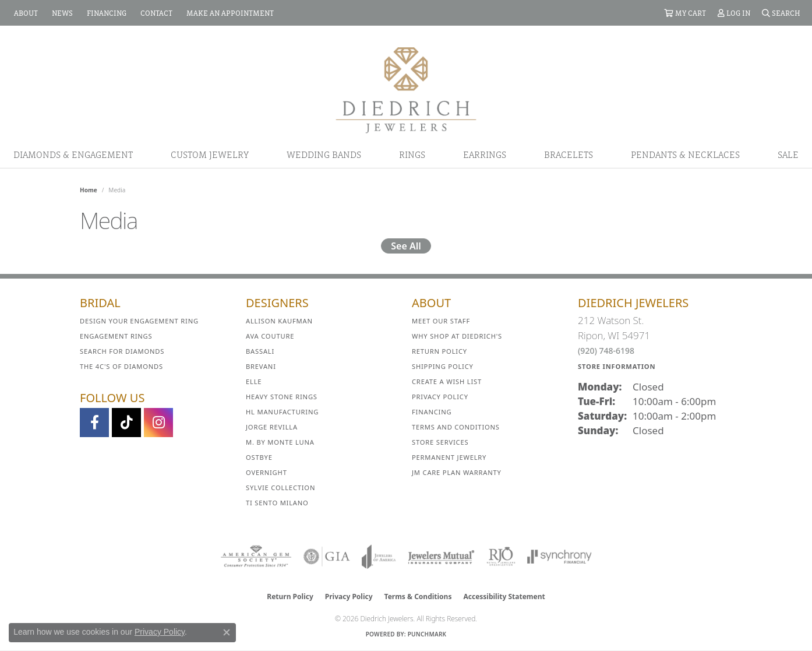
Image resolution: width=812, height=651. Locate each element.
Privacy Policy (440, 397)
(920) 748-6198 (606, 351)
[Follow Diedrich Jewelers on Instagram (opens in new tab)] (158, 423)
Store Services (440, 442)
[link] (25, 13)
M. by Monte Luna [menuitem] (280, 442)
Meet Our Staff (441, 321)
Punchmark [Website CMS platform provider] (427, 634)
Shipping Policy (443, 366)
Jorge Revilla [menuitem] (272, 427)
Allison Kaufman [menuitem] (279, 321)
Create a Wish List (447, 381)
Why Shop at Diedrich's (457, 336)
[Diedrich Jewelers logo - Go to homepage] (406, 89)
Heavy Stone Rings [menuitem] (282, 397)
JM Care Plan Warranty (457, 472)
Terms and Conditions (456, 427)
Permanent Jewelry (449, 457)
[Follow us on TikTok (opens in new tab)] (126, 423)
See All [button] (406, 246)
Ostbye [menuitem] (259, 457)
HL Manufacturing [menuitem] (282, 412)
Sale (788, 154)
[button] (685, 13)
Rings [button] (412, 154)
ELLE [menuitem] (254, 381)
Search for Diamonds (122, 351)
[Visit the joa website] (379, 557)
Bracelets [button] (569, 154)
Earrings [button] (485, 154)
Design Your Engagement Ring (139, 321)
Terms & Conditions (418, 597)
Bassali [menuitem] (260, 351)
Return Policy (439, 351)
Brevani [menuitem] (261, 366)
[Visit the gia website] (327, 557)
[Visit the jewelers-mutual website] (441, 557)
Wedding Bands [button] (324, 154)
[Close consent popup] (227, 632)
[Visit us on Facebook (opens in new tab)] (94, 423)
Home (89, 190)
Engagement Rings (116, 336)
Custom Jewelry (210, 154)
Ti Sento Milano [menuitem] (277, 503)
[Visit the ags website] (256, 557)
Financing (432, 412)
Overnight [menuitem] (266, 472)
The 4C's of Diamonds (121, 366)
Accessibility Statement (504, 597)
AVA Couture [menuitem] (270, 336)
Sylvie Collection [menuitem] (280, 488)
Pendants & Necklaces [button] (685, 154)
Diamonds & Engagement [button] (73, 154)
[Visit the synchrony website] (559, 557)
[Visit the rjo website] (501, 557)
